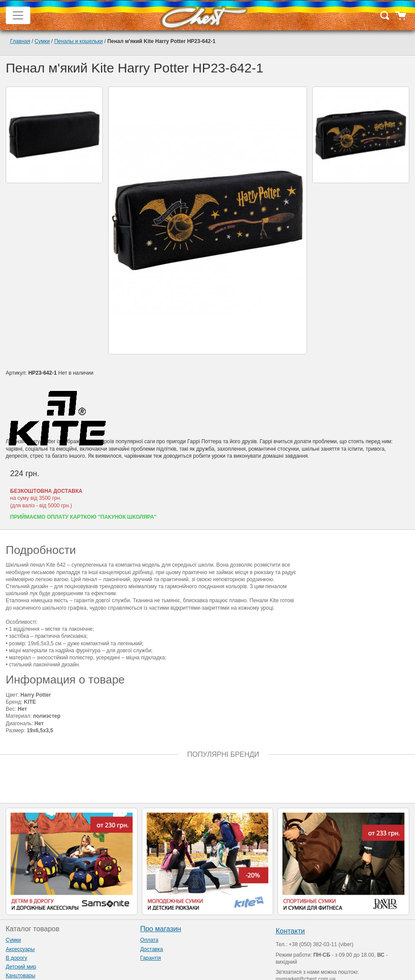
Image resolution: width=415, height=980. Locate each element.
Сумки (42, 41)
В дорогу (16, 958)
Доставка (152, 949)
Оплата (149, 940)
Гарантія (150, 958)
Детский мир (21, 967)
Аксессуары (20, 949)
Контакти (290, 931)
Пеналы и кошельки (78, 41)
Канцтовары (20, 976)
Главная (20, 41)
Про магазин (161, 929)
